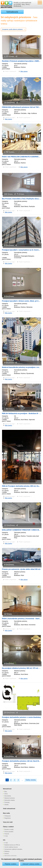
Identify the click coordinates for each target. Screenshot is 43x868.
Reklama (7, 851)
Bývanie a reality (9, 829)
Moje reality (7, 813)
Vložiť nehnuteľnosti (9, 809)
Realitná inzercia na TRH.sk (12, 845)
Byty (6, 791)
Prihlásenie (7, 816)
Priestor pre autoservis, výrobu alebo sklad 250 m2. (21, 569)
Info (4, 840)
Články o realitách (8, 827)
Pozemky (7, 802)
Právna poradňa (9, 832)
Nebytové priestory (10, 798)
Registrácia (8, 818)
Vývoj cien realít (8, 822)
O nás (6, 836)
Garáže (6, 805)
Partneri (7, 854)
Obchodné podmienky (10, 856)
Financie (7, 834)
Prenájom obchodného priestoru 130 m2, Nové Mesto (22, 761)
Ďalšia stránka (31, 780)
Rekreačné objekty (10, 800)
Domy (6, 794)
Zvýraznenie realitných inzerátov (13, 849)
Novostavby (8, 796)
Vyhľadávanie (12, 12)
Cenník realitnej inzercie (11, 847)
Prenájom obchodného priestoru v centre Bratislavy (22, 717)
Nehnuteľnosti (7, 789)
